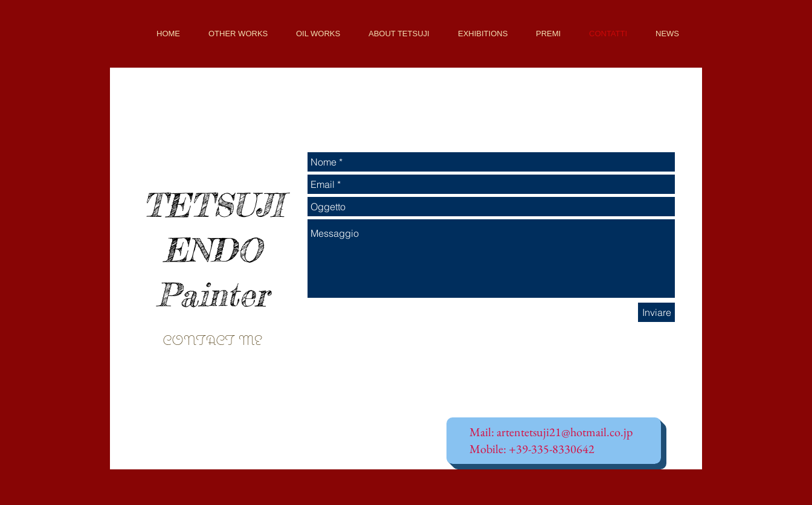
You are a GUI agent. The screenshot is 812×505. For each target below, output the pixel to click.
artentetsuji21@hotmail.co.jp (565, 432)
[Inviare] (656, 312)
